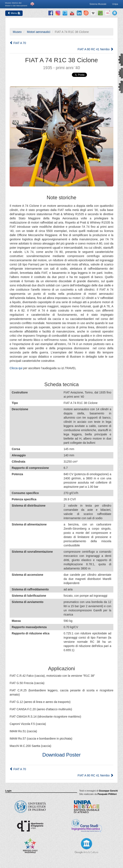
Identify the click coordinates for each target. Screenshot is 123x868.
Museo (17, 32)
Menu (14, 13)
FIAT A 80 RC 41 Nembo (95, 49)
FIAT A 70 (18, 43)
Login (8, 791)
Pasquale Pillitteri (107, 794)
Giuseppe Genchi (108, 791)
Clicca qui (16, 368)
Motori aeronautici (38, 32)
